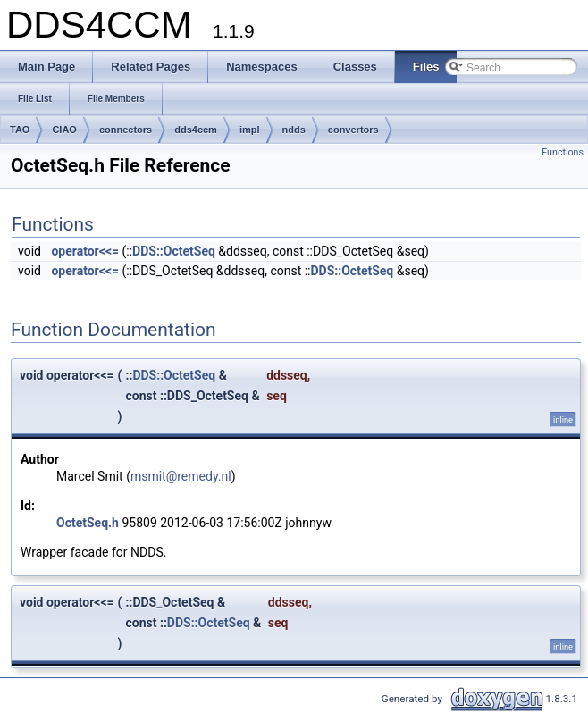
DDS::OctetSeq (174, 251)
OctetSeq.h (88, 523)
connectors (126, 130)
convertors (353, 130)
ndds (294, 130)
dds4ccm (196, 130)
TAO (20, 130)
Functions (563, 152)
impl (250, 130)
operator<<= (85, 251)
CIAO (64, 130)
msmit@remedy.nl (181, 476)
